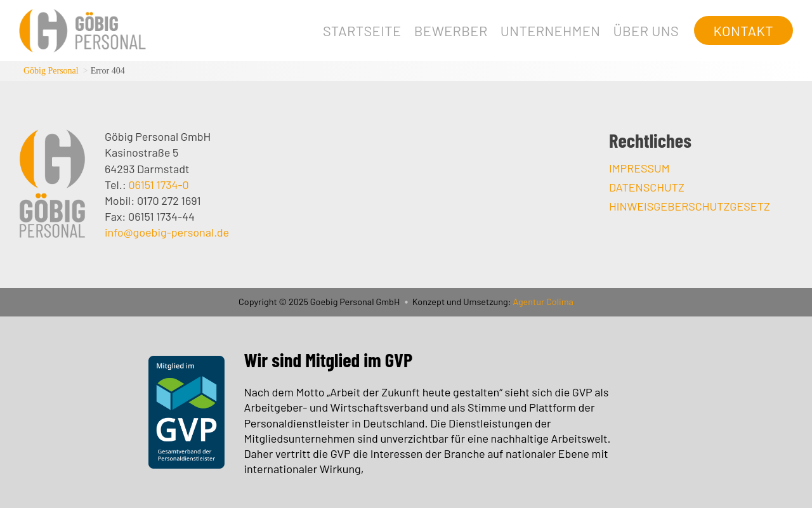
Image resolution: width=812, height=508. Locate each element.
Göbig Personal (51, 71)
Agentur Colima (542, 302)
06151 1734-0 (158, 185)
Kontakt (743, 30)
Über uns (646, 30)
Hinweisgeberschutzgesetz (690, 206)
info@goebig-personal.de (167, 232)
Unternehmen (551, 30)
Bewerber (451, 30)
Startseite (362, 30)
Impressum (639, 168)
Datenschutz (647, 187)
